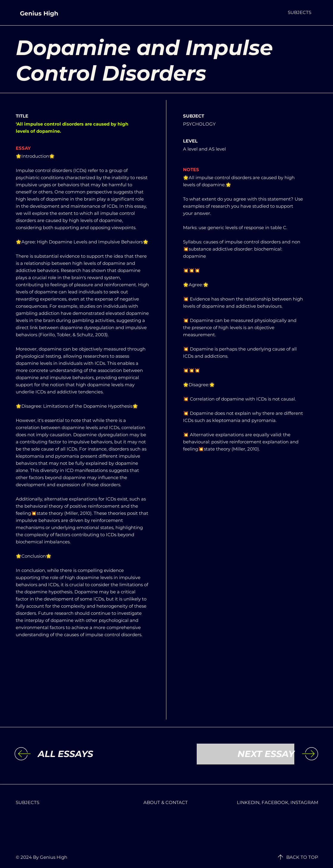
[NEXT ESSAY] (246, 754)
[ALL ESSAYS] (87, 754)
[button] (300, 12)
